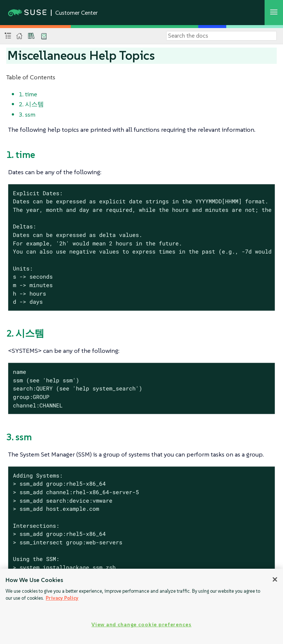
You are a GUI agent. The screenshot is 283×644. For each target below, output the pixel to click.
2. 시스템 (31, 104)
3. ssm (27, 114)
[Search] (221, 36)
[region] (141, 606)
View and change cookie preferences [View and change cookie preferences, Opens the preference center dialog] (141, 624)
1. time (28, 94)
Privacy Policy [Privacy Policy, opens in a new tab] (62, 598)
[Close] (275, 579)
